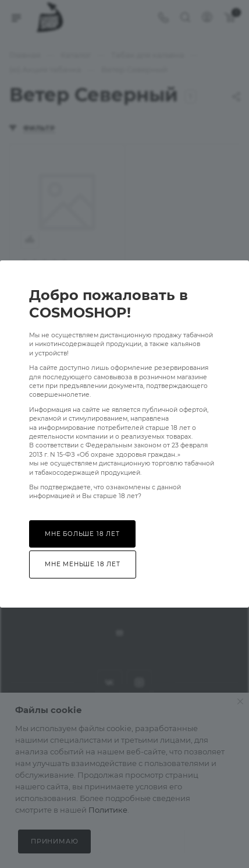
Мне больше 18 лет (82, 534)
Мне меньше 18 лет (83, 564)
